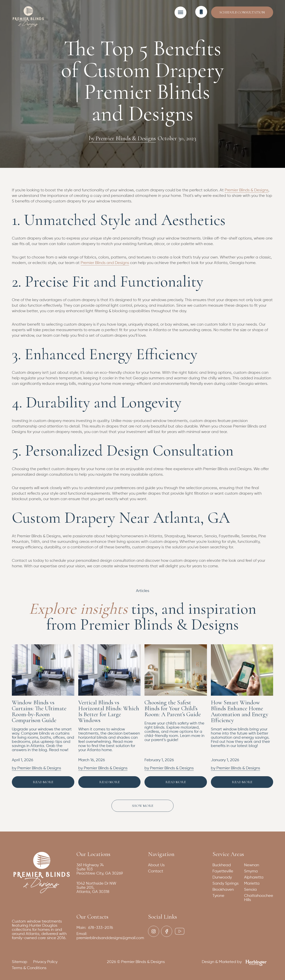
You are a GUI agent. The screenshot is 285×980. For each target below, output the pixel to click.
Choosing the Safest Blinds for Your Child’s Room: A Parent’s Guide (173, 708)
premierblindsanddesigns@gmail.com (110, 938)
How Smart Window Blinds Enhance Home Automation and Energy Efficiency (240, 711)
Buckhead (222, 865)
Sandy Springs (226, 884)
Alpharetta (254, 877)
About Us (156, 865)
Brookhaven (223, 890)
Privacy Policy (45, 962)
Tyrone (218, 896)
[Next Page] (142, 806)
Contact (156, 871)
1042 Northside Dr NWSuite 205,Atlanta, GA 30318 (96, 888)
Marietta (252, 884)
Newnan (252, 865)
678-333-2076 (101, 928)
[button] (180, 12)
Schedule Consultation (242, 12)
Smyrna (251, 871)
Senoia (250, 890)
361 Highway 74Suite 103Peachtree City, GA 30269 (100, 869)
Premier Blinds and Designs (105, 263)
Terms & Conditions (29, 968)
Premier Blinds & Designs (247, 190)
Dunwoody (222, 877)
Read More (43, 782)
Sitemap (20, 962)
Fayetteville (223, 871)
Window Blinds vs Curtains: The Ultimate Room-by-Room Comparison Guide (39, 711)
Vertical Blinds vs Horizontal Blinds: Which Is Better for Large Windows (109, 711)
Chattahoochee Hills (259, 898)
